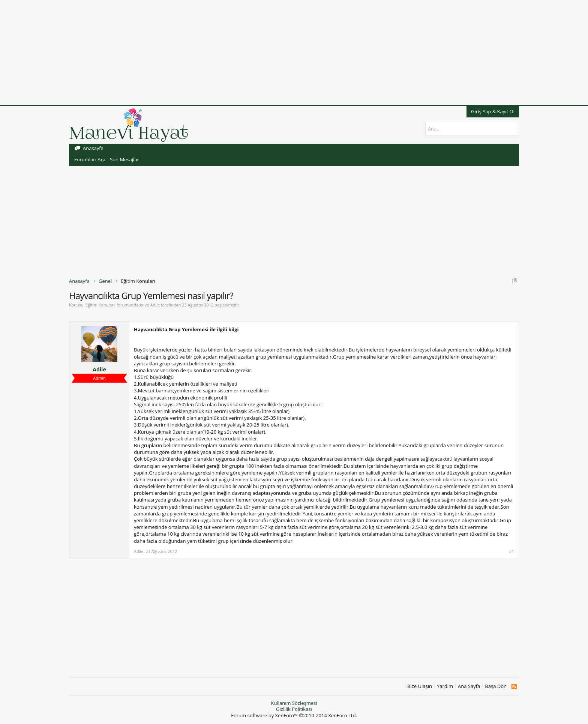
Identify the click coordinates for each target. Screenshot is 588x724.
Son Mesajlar (124, 159)
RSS (514, 686)
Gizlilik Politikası (294, 709)
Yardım (445, 686)
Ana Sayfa (469, 686)
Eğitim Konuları (100, 305)
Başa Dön (496, 686)
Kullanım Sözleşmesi (294, 703)
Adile (155, 305)
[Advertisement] (225, 53)
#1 (512, 551)
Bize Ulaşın (420, 686)
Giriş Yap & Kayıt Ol (493, 111)
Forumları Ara (90, 159)
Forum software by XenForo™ (294, 715)
